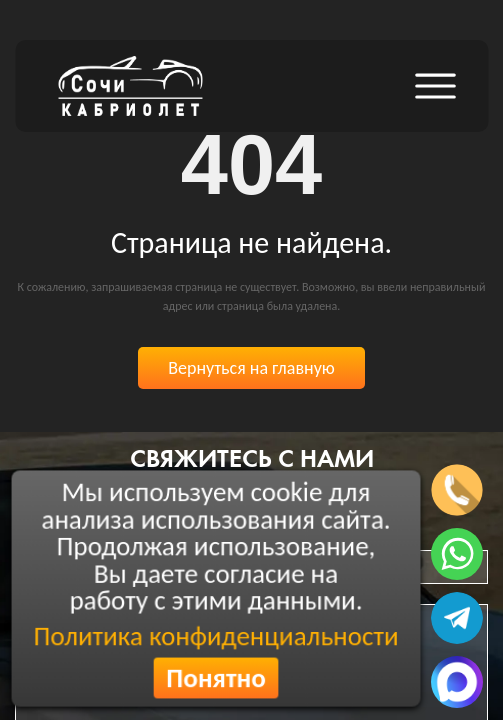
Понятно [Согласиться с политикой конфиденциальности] (216, 678)
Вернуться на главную (251, 368)
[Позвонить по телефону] (457, 490)
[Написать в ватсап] (457, 554)
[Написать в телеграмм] (457, 618)
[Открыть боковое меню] (435, 86)
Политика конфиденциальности (215, 636)
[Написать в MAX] (457, 682)
